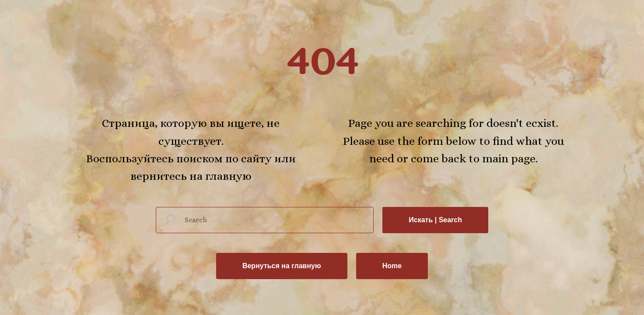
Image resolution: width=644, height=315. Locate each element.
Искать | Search (435, 220)
